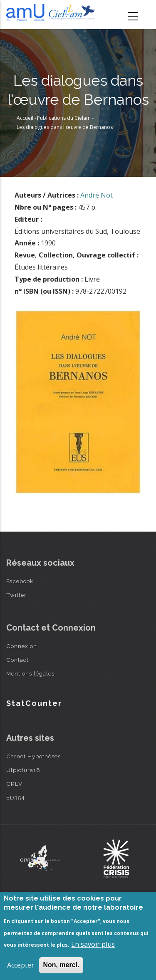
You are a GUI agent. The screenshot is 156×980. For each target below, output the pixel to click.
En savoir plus (93, 944)
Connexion (22, 646)
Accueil (25, 118)
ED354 (16, 797)
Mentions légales (30, 673)
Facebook (20, 581)
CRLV (14, 784)
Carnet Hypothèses (33, 756)
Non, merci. (61, 965)
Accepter (21, 965)
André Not (97, 195)
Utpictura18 (23, 770)
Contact (17, 660)
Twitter (16, 595)
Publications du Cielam (64, 118)
